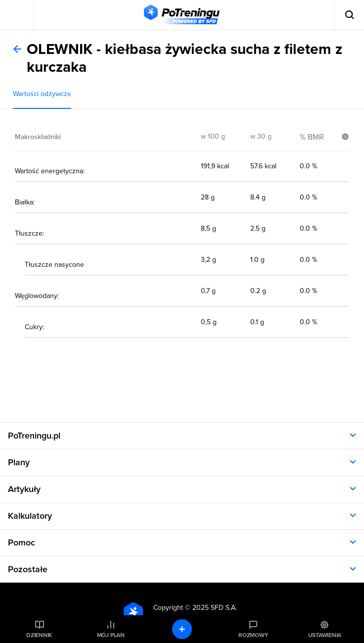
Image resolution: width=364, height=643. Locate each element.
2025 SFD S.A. (215, 608)
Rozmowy (253, 635)
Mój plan (111, 635)
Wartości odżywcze (42, 94)
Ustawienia (325, 635)
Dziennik (39, 635)
